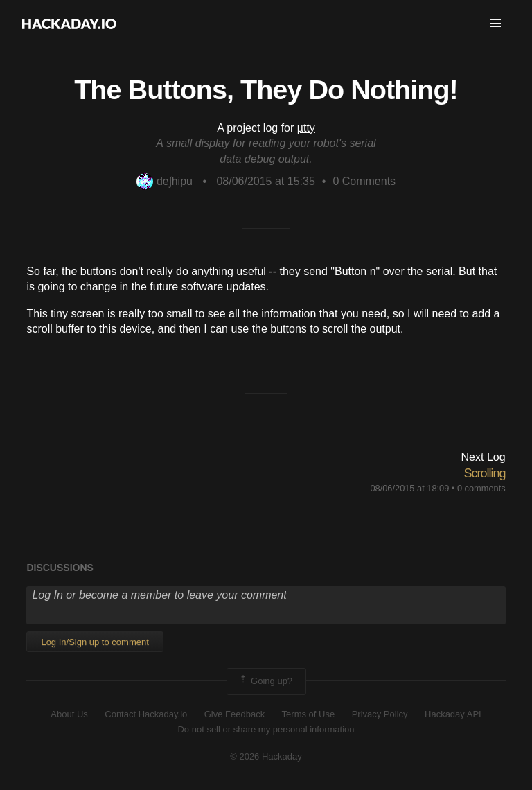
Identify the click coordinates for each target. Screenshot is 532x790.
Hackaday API (453, 714)
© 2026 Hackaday (266, 756)
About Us (69, 714)
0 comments (481, 488)
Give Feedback (234, 714)
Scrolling (485, 473)
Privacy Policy (380, 714)
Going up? (265, 681)
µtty (306, 128)
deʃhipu (165, 181)
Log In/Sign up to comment (95, 642)
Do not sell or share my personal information (266, 729)
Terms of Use (309, 714)
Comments (364, 181)
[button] (495, 24)
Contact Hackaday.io (146, 714)
